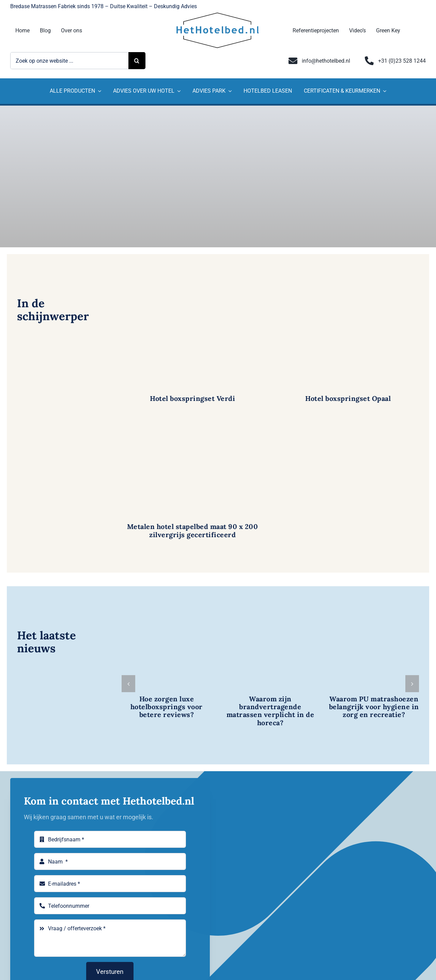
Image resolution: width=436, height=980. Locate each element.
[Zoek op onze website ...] (69, 61)
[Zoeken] (137, 61)
